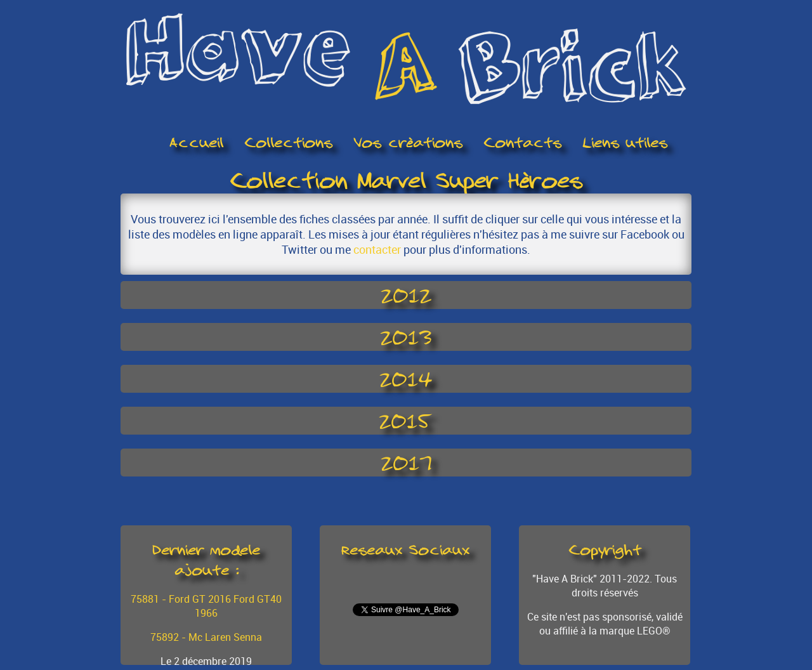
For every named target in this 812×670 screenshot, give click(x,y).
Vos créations (408, 143)
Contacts (522, 143)
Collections (288, 143)
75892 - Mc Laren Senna (206, 637)
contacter (377, 249)
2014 (406, 379)
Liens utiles (625, 143)
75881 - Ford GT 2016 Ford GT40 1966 (206, 606)
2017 (406, 463)
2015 (406, 421)
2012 (406, 295)
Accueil (196, 143)
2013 (406, 337)
